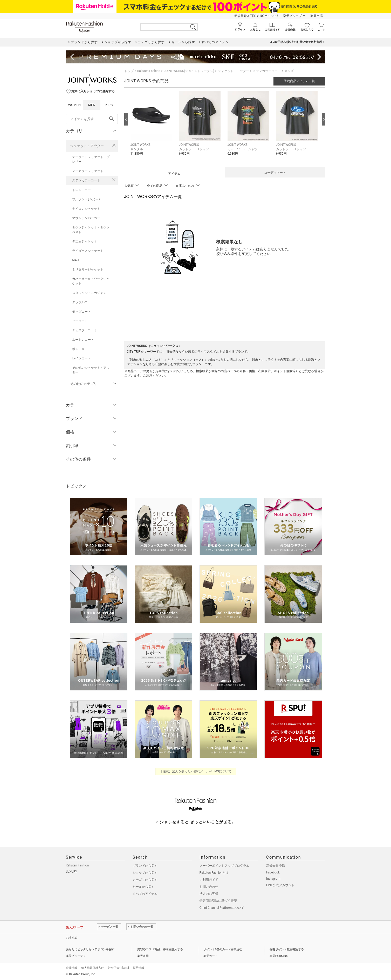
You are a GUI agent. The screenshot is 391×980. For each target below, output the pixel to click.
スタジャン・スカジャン (89, 293)
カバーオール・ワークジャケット (91, 281)
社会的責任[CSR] (118, 968)
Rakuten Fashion (149, 71)
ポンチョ (78, 349)
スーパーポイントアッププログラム (224, 866)
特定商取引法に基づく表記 (218, 901)
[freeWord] (92, 119)
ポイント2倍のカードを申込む (223, 949)
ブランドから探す (145, 866)
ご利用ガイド (209, 880)
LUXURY (72, 872)
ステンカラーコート (86, 180)
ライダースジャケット (88, 251)
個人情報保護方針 (93, 968)
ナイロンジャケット (86, 209)
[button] (152, 127)
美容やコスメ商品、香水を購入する (160, 949)
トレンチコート (83, 190)
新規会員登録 (276, 866)
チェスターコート (85, 330)
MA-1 (76, 260)
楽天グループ (292, 16)
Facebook (273, 872)
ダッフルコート (83, 302)
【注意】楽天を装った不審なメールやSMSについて (195, 771)
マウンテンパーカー (86, 218)
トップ (129, 71)
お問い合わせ (209, 887)
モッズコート (81, 312)
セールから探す (143, 887)
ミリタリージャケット (88, 269)
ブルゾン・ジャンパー (88, 199)
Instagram (273, 879)
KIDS (109, 105)
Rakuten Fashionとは (214, 873)
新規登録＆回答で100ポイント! (256, 16)
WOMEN (75, 105)
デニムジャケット (85, 241)
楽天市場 (317, 16)
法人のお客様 (209, 894)
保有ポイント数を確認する (287, 949)
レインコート (81, 358)
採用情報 (139, 968)
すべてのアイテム (145, 894)
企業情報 (72, 968)
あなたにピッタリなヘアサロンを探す (90, 949)
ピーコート (80, 321)
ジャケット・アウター (87, 146)
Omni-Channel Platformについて (222, 908)
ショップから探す (145, 873)
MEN (92, 105)
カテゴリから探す (145, 880)
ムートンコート (83, 340)
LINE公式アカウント (280, 885)
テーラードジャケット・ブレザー (91, 159)
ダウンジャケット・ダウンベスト (91, 230)
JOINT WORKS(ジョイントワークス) (189, 71)
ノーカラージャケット (88, 171)
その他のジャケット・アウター (91, 370)
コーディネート (275, 173)
